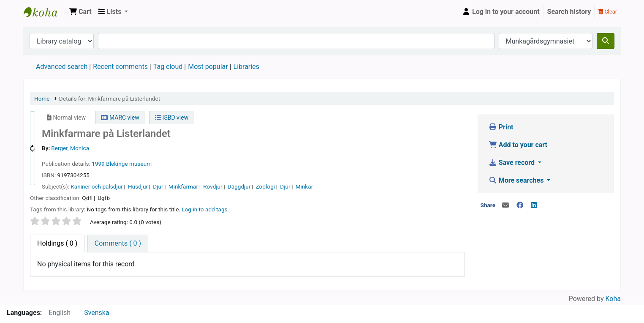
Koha (613, 299)
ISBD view (172, 118)
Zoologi (266, 186)
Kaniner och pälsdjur (97, 186)
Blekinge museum (129, 164)
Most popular (208, 67)
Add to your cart (518, 145)
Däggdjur (239, 186)
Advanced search (62, 67)
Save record (512, 163)
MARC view (120, 118)
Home (42, 99)
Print (501, 127)
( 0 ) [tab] (57, 243)
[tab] (118, 244)
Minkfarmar (183, 186)
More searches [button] (517, 180)
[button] (80, 12)
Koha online (45, 12)
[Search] (606, 41)
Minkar (304, 186)
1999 (98, 164)
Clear (608, 12)
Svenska (97, 313)
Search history (569, 12)
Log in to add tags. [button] (205, 209)
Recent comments (120, 67)
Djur (158, 186)
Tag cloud (168, 67)
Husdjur (138, 186)
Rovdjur (213, 186)
